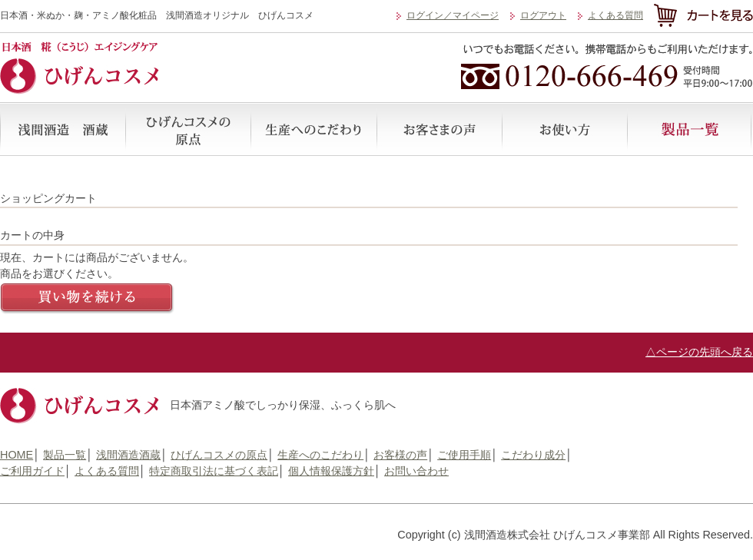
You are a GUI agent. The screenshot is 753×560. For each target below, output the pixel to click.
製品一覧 (689, 129)
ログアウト (543, 15)
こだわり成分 (533, 455)
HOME (17, 455)
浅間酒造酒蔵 (63, 129)
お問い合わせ (416, 471)
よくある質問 (615, 15)
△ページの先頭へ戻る (699, 352)
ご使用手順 (564, 129)
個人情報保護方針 (331, 471)
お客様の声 (438, 129)
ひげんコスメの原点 (188, 129)
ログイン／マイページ (453, 15)
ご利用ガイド (32, 471)
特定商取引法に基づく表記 (214, 471)
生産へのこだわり (313, 129)
